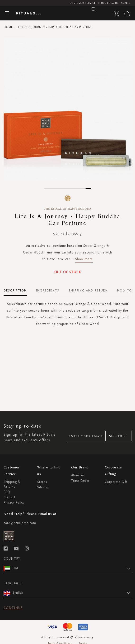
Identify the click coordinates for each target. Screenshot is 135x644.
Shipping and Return (88, 291)
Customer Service (83, 3)
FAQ (7, 492)
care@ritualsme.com (20, 523)
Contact (9, 497)
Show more (84, 259)
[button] (47, 189)
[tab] (18, 289)
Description (15, 291)
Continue (13, 608)
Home (8, 27)
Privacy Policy (14, 503)
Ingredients (48, 291)
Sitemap (43, 487)
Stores (42, 482)
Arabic (126, 3)
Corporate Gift (116, 482)
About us (78, 475)
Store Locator (108, 3)
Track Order (80, 481)
